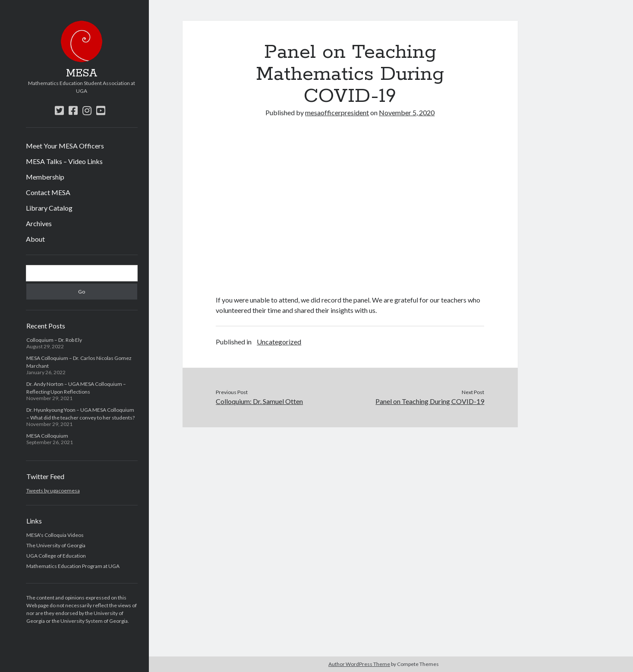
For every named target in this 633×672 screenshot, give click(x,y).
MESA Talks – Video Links (64, 161)
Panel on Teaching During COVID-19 (430, 401)
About (35, 239)
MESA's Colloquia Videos (55, 535)
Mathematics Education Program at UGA (73, 566)
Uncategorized (279, 342)
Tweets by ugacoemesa (53, 491)
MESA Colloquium (47, 436)
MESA (82, 73)
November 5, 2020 (407, 112)
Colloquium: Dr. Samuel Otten (259, 401)
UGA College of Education (56, 556)
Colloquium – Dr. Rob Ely (54, 340)
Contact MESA (48, 192)
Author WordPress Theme (359, 664)
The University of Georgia (56, 545)
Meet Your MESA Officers (65, 146)
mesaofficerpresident (337, 112)
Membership (45, 177)
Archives (39, 223)
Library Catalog (49, 208)
